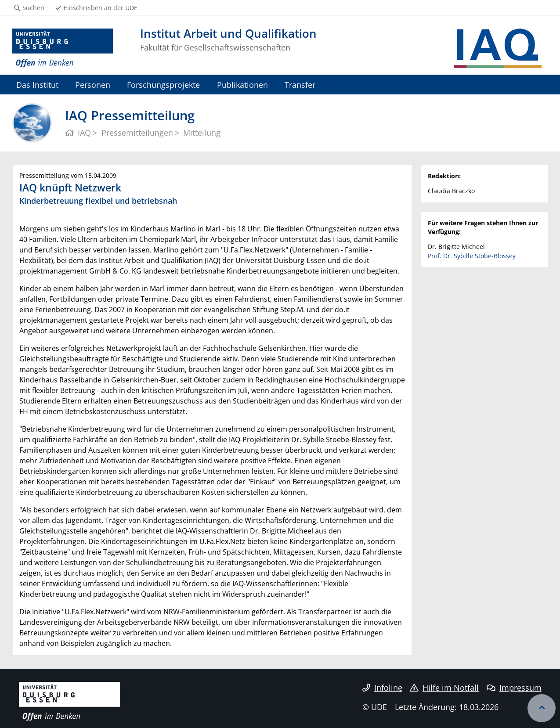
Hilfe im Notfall (444, 688)
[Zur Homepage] (63, 48)
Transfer (300, 85)
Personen (93, 85)
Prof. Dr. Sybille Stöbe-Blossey (472, 256)
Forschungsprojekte (163, 85)
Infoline (382, 688)
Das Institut (37, 85)
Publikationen (242, 85)
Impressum (514, 688)
